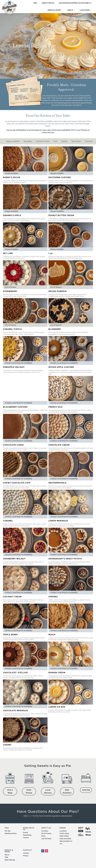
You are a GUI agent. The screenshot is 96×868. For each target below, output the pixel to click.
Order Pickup (29, 791)
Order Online (64, 836)
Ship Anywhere (67, 791)
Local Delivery (48, 791)
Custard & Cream (42, 141)
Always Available (12, 141)
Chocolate (27, 141)
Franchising (27, 835)
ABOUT (70, 10)
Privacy (26, 856)
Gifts (6, 857)
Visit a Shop (10, 791)
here (30, 816)
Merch (7, 855)
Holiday (64, 141)
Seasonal (89, 141)
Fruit (55, 141)
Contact (26, 853)
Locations (63, 831)
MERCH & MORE (54, 10)
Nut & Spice (76, 141)
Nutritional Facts (11, 833)
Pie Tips (8, 831)
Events (26, 833)
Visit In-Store (64, 833)
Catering (86, 790)
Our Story (45, 831)
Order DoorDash (65, 839)
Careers (26, 838)
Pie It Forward (46, 833)
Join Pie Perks (46, 839)
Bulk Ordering (10, 860)
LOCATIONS (85, 10)
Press (43, 836)
